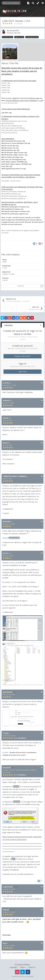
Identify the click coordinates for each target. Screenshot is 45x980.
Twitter (23, 972)
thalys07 (6, 910)
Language (14, 967)
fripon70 (17, 802)
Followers (21, 286)
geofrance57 (14, 538)
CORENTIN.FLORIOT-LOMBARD (14, 476)
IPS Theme (18, 965)
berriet (6, 553)
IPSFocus (27, 965)
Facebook (28, 972)
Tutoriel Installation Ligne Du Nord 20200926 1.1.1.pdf (24, 101)
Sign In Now (22, 372)
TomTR (5, 733)
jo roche (6, 383)
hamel (5, 443)
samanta (6, 400)
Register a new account (23, 356)
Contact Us (32, 967)
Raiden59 (6, 522)
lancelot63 (14, 31)
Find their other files (14, 33)
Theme (23, 967)
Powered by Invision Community (23, 976)
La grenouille (8, 887)
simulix (6, 418)
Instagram (17, 972)
